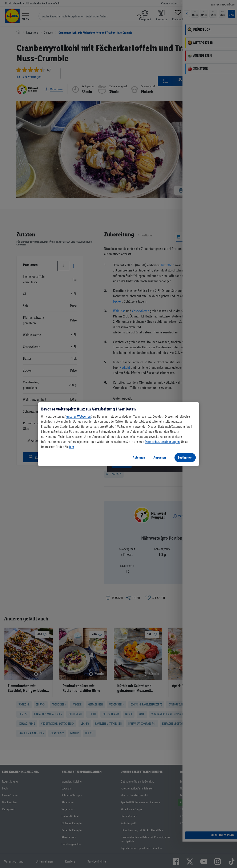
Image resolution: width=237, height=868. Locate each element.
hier (72, 447)
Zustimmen (185, 457)
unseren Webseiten (79, 416)
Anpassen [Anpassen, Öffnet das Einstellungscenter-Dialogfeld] (160, 457)
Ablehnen (139, 457)
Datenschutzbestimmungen (162, 442)
